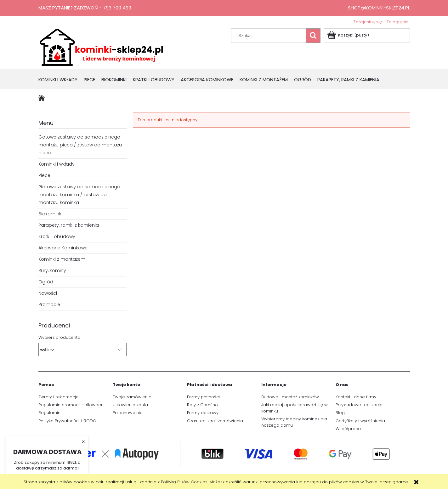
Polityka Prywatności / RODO (67, 421)
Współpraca (348, 429)
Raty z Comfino (202, 405)
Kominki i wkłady (57, 164)
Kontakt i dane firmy (356, 397)
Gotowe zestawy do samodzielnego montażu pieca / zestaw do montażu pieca (80, 145)
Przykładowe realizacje (359, 405)
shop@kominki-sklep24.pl (379, 8)
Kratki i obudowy (57, 236)
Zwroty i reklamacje (59, 397)
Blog (340, 413)
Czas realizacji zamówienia (215, 421)
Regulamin (49, 413)
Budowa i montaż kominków (290, 397)
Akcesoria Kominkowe (63, 248)
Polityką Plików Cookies (184, 482)
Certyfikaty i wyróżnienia (360, 421)
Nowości (48, 293)
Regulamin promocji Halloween (71, 405)
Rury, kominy (52, 270)
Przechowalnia (128, 413)
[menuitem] (61, 80)
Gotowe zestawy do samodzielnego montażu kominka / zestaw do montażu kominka (79, 195)
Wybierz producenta (59, 338)
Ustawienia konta (130, 405)
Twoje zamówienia (132, 397)
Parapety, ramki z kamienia (69, 225)
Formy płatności (203, 397)
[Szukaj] (313, 36)
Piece (44, 175)
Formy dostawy (203, 413)
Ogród (46, 282)
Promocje (49, 304)
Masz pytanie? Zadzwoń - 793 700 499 (85, 8)
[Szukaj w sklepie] (270, 36)
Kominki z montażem (62, 259)
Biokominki (50, 214)
